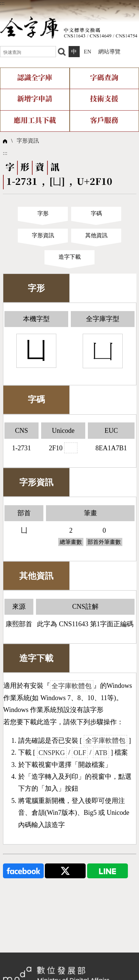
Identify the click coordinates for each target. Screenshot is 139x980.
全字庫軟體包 (72, 686)
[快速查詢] (28, 52)
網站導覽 (109, 52)
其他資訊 (96, 235)
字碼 (96, 213)
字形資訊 (28, 141)
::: (2, 3)
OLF (80, 752)
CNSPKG (52, 752)
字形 (43, 213)
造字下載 (70, 257)
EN (87, 52)
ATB (101, 752)
